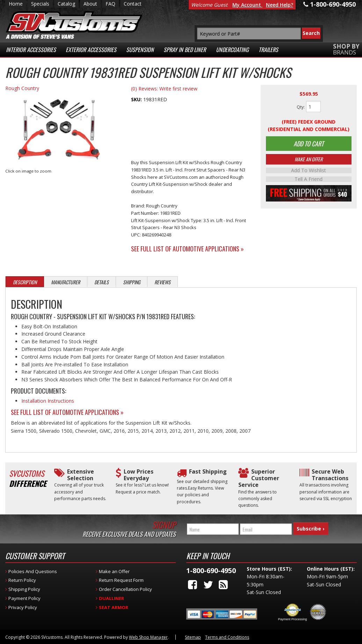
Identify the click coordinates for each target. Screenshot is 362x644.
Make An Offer (309, 160)
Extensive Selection (81, 475)
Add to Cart (309, 144)
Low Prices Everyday (139, 475)
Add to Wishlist (309, 172)
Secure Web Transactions (330, 475)
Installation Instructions (48, 401)
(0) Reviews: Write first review (164, 89)
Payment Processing (293, 619)
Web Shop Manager (148, 637)
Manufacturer (66, 282)
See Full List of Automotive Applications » (187, 249)
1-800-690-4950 (211, 570)
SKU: (137, 99)
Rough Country (22, 88)
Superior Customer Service (259, 478)
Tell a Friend (309, 180)
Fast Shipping (208, 472)
